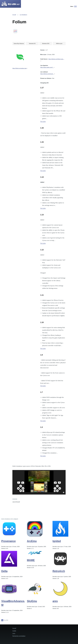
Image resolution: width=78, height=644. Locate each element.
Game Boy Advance (19, 44)
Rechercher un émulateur (19, 636)
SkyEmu (32, 601)
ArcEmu (32, 541)
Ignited (57, 541)
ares (55, 601)
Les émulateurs (23, 15)
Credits (14, 631)
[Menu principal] (73, 6)
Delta (4, 571)
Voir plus (43, 121)
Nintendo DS (32, 44)
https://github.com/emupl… (47, 74)
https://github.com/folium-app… (56, 59)
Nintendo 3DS (46, 44)
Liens (14, 633)
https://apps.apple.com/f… (47, 67)
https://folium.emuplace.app (19, 68)
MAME (31, 560)
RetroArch (59, 571)
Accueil (14, 15)
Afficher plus (59, 44)
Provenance (9, 541)
